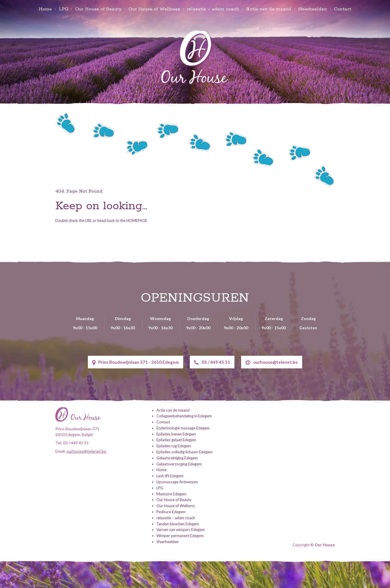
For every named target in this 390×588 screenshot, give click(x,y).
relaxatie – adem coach (213, 9)
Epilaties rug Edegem (174, 446)
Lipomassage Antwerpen (177, 482)
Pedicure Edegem (171, 512)
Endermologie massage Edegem (183, 428)
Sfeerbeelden (313, 9)
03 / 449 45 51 (212, 362)
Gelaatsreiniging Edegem (177, 458)
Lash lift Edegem (170, 476)
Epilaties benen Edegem (176, 434)
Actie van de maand (269, 9)
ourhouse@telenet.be (272, 362)
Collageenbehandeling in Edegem (184, 416)
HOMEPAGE (137, 220)
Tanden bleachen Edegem (178, 524)
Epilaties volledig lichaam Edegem (184, 452)
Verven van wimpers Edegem (181, 530)
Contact (343, 9)
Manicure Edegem (171, 494)
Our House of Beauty (98, 9)
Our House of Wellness (154, 9)
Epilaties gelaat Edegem (176, 440)
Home (45, 9)
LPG (64, 9)
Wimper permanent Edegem (180, 536)
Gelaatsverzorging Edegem (179, 464)
